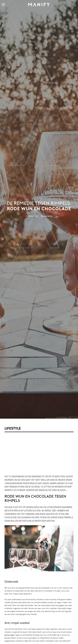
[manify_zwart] (39, 5)
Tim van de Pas (47, 216)
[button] (3, 5)
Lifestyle (13, 428)
